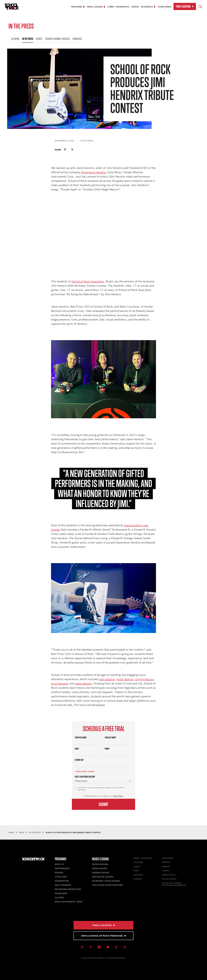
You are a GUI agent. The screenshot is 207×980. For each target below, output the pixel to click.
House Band (61, 893)
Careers (166, 866)
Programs (61, 859)
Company (138, 879)
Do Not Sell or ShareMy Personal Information (174, 884)
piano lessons (83, 683)
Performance (62, 868)
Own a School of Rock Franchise (104, 936)
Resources (138, 875)
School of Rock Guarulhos (88, 281)
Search (200, 6)
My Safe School (169, 879)
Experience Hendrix (93, 172)
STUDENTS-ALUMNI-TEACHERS (57, 39)
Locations (138, 862)
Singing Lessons (101, 873)
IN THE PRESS (28, 39)
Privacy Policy (118, 796)
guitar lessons (125, 679)
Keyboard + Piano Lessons (106, 881)
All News (15, 39)
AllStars (59, 897)
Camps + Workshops (118, 7)
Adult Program (63, 885)
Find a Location (185, 6)
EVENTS (39, 39)
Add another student (85, 771)
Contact (166, 871)
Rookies (59, 873)
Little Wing (61, 877)
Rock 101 (60, 864)
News (136, 871)
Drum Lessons (100, 868)
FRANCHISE (77, 39)
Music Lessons (100, 859)
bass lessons (107, 679)
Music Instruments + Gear (69, 902)
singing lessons (144, 679)
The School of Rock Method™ (108, 885)
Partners (166, 862)
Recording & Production (68, 889)
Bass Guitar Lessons (103, 877)
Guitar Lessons (100, 864)
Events (135, 7)
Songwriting (62, 881)
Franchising (165, 7)
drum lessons (59, 683)
